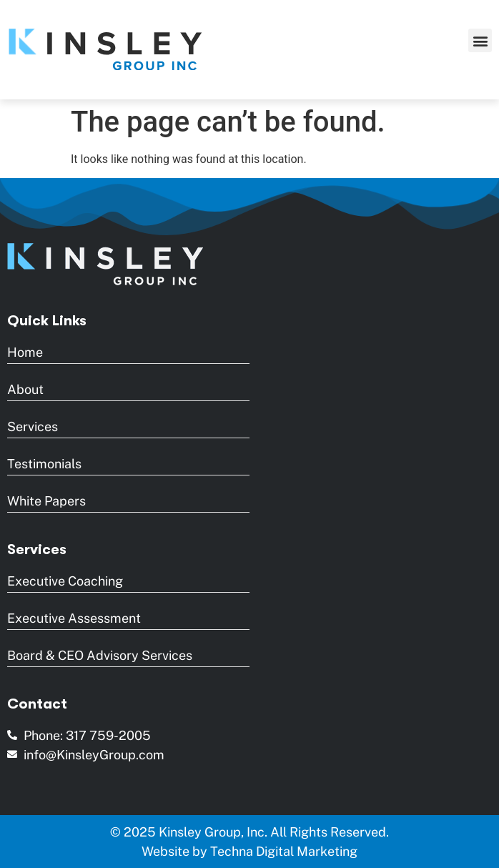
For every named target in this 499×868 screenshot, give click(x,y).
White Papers (46, 501)
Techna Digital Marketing (284, 851)
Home (25, 352)
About (25, 389)
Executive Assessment (74, 618)
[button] (480, 40)
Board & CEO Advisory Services (100, 655)
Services (33, 426)
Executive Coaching (65, 581)
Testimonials (44, 464)
